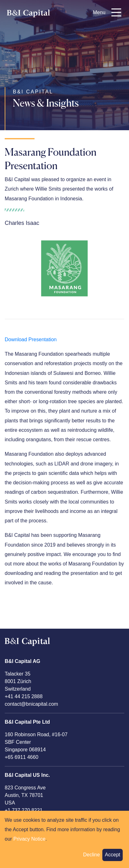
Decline (91, 858)
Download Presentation (31, 339)
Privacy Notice (30, 842)
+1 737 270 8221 (24, 810)
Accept (113, 858)
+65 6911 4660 (21, 757)
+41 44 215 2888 (24, 696)
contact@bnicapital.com (31, 704)
